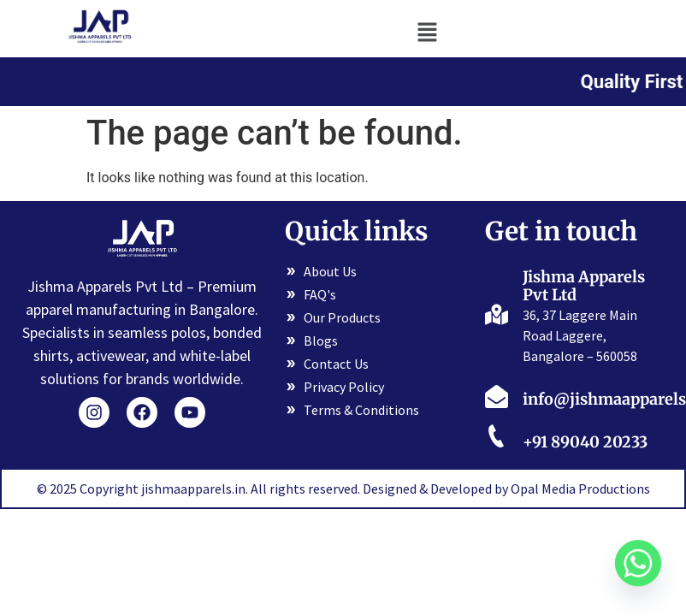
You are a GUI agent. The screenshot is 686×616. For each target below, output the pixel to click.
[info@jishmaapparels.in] (497, 396)
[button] (428, 32)
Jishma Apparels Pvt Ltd (584, 286)
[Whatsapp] (638, 572)
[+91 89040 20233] (497, 438)
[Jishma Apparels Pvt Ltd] (497, 313)
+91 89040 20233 (585, 442)
